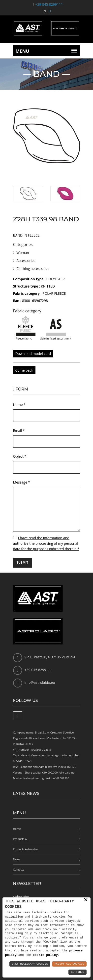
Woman (23, 253)
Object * (20, 456)
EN (44, 11)
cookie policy (45, 955)
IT (50, 11)
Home (17, 829)
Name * (19, 405)
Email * (19, 430)
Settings (77, 972)
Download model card (33, 354)
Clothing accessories (33, 269)
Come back (24, 370)
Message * (22, 482)
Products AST (22, 839)
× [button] (86, 900)
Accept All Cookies (69, 964)
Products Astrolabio (26, 849)
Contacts (19, 869)
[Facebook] (18, 716)
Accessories (26, 261)
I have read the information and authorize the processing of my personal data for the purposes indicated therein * (46, 543)
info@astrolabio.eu (40, 682)
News (17, 859)
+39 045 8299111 (49, 4)
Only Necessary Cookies (30, 964)
